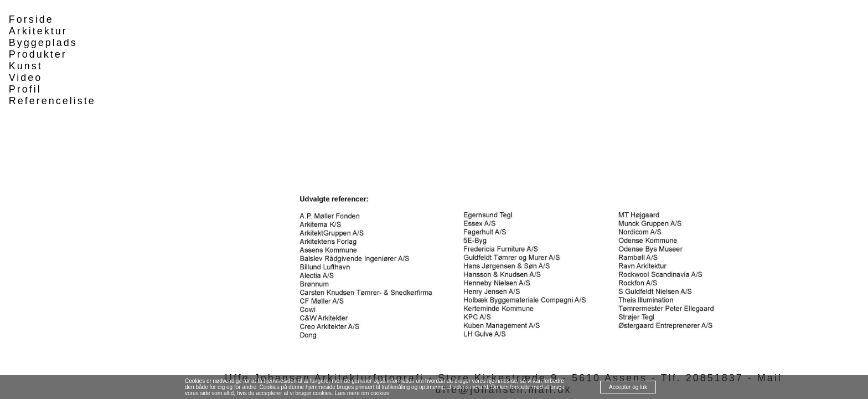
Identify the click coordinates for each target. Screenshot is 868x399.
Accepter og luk (628, 387)
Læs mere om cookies (362, 393)
